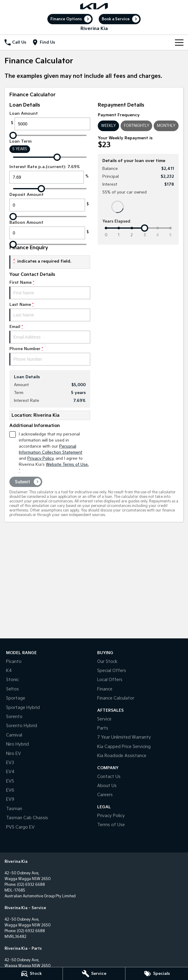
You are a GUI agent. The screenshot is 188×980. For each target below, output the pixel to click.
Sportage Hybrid (23, 708)
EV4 (10, 772)
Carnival (14, 735)
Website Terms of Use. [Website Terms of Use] (67, 465)
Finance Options (66, 19)
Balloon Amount (50, 230)
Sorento (14, 717)
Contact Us (109, 777)
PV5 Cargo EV (20, 827)
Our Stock (107, 662)
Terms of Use (111, 825)
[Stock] (31, 974)
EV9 (10, 799)
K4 (9, 671)
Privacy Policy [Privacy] (40, 459)
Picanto (14, 662)
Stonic (12, 680)
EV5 (10, 781)
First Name (50, 290)
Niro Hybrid (17, 744)
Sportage (16, 698)
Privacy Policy (111, 816)
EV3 (10, 763)
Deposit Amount (50, 202)
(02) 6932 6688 (31, 885)
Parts (103, 728)
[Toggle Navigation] (179, 42)
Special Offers (112, 671)
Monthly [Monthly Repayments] (166, 126)
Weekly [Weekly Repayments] (108, 126)
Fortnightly (137, 126)
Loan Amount (50, 121)
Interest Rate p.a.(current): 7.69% (50, 174)
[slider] (13, 135)
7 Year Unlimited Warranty (124, 737)
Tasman (14, 809)
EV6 (10, 790)
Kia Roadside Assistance (122, 756)
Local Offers (110, 680)
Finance (105, 689)
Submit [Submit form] (22, 482)
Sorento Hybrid (22, 726)
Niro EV (14, 754)
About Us (107, 786)
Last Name (50, 312)
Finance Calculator (116, 698)
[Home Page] (94, 6)
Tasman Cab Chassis (27, 818)
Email (50, 334)
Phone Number (50, 356)
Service (104, 719)
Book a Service (116, 19)
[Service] (94, 974)
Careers (105, 795)
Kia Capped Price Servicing (124, 747)
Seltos (12, 689)
